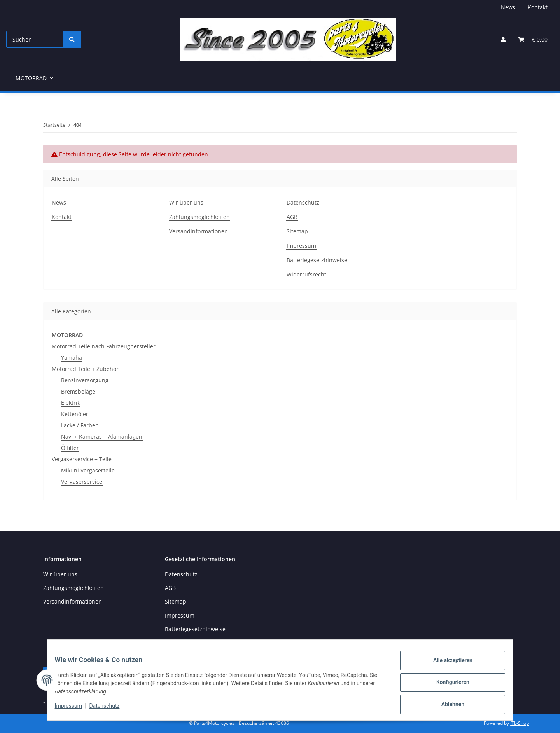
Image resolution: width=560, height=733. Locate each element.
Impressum (73, 709)
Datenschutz (109, 709)
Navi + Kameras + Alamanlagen (102, 436)
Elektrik (71, 403)
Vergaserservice (82, 482)
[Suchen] (35, 39)
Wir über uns (186, 202)
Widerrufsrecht (306, 274)
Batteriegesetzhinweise (317, 260)
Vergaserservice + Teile (82, 459)
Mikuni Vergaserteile (88, 470)
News (508, 7)
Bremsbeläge (78, 391)
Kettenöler (75, 414)
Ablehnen (448, 705)
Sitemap (297, 231)
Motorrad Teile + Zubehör (85, 369)
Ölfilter (70, 448)
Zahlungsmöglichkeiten (199, 217)
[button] (503, 39)
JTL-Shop (520, 723)
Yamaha (72, 358)
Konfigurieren (448, 685)
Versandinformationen (199, 231)
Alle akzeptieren (448, 665)
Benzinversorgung (85, 380)
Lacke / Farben (80, 425)
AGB (292, 217)
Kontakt (538, 7)
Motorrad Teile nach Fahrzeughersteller (104, 346)
